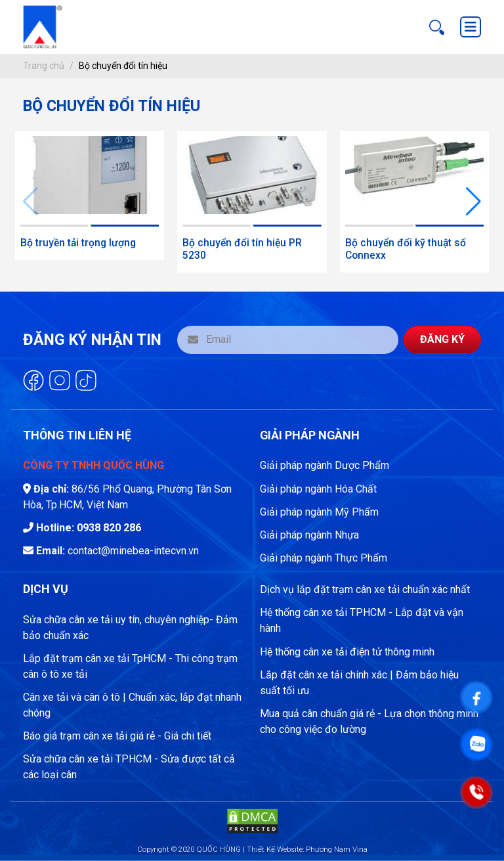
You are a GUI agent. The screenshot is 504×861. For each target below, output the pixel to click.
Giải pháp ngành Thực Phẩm (324, 558)
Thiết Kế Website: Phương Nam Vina (307, 849)
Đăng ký (442, 339)
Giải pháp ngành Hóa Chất (318, 489)
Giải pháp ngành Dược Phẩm (325, 465)
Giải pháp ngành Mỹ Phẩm (319, 512)
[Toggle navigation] (471, 27)
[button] (473, 202)
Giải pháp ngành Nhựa (309, 535)
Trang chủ (44, 66)
